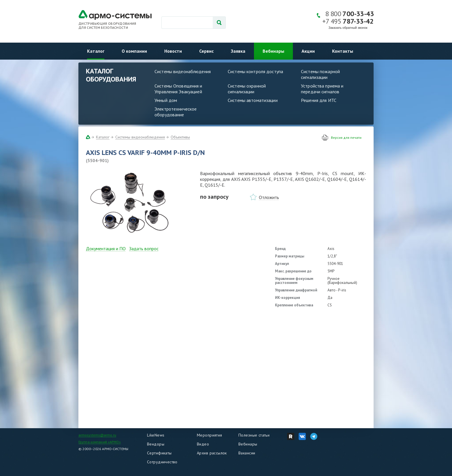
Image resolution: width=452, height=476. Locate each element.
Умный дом (166, 100)
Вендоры (156, 444)
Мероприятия (210, 435)
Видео (203, 444)
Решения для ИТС (319, 100)
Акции (308, 51)
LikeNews (156, 435)
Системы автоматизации (253, 100)
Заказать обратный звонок (348, 28)
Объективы (180, 137)
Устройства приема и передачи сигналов (322, 89)
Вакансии (247, 453)
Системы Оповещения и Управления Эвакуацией (178, 89)
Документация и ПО (106, 249)
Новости (173, 51)
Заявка (238, 51)
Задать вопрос (144, 249)
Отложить (269, 197)
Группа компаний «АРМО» (100, 442)
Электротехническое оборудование (176, 112)
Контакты (343, 51)
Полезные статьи (254, 435)
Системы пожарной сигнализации (320, 74)
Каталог (96, 51)
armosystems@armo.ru (97, 435)
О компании (134, 51)
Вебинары (273, 51)
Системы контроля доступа (255, 71)
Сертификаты (159, 453)
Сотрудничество (162, 462)
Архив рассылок (212, 453)
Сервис (206, 51)
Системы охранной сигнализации (247, 89)
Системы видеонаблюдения (183, 71)
